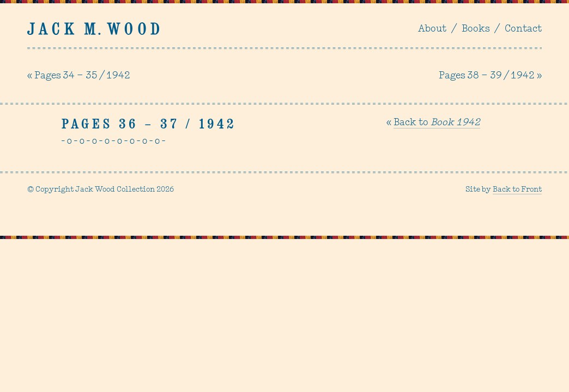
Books (476, 29)
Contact (523, 29)
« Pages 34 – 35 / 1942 (79, 76)
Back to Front (517, 190)
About (432, 29)
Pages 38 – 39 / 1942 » (490, 76)
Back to (437, 123)
